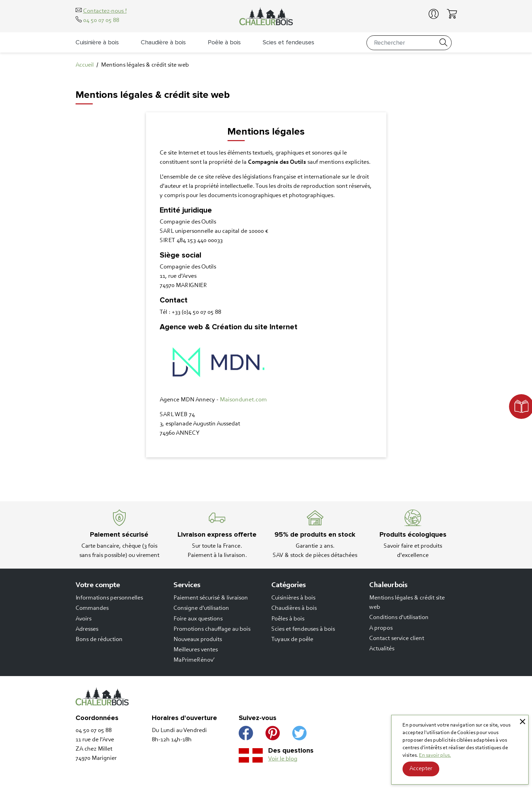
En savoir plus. (435, 755)
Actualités (382, 649)
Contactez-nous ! (105, 11)
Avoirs (83, 619)
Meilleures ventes (196, 650)
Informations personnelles (109, 598)
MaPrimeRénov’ (194, 660)
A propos (381, 628)
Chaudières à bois (294, 608)
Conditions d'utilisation (399, 618)
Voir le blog (283, 759)
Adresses (87, 629)
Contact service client (397, 639)
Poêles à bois (288, 619)
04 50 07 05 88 (101, 21)
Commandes (92, 608)
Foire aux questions (198, 619)
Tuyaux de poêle (292, 640)
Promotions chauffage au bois (212, 629)
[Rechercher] (409, 43)
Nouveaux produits (198, 640)
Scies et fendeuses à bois (303, 629)
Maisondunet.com (243, 400)
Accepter (421, 769)
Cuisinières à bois (293, 598)
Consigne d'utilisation (201, 608)
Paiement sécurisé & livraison (211, 598)
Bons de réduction (99, 640)
